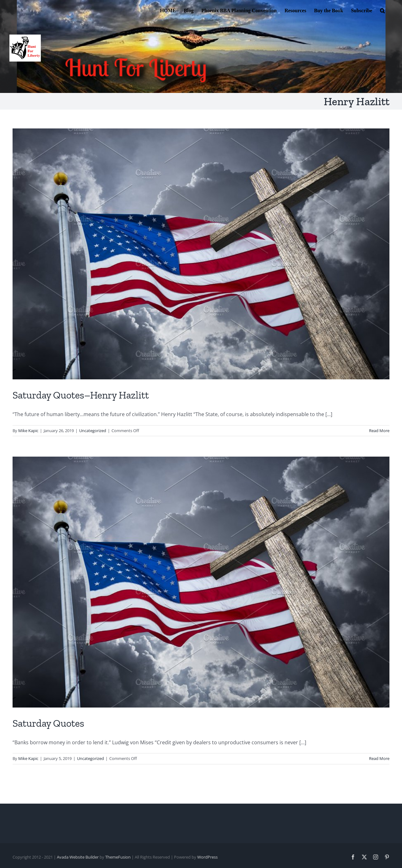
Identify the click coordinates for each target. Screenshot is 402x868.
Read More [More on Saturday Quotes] (379, 758)
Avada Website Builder (78, 857)
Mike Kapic (28, 431)
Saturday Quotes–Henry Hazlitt (81, 395)
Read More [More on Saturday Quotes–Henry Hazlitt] (379, 431)
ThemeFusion (118, 857)
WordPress (207, 857)
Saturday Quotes (48, 723)
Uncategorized (93, 431)
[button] (382, 10)
